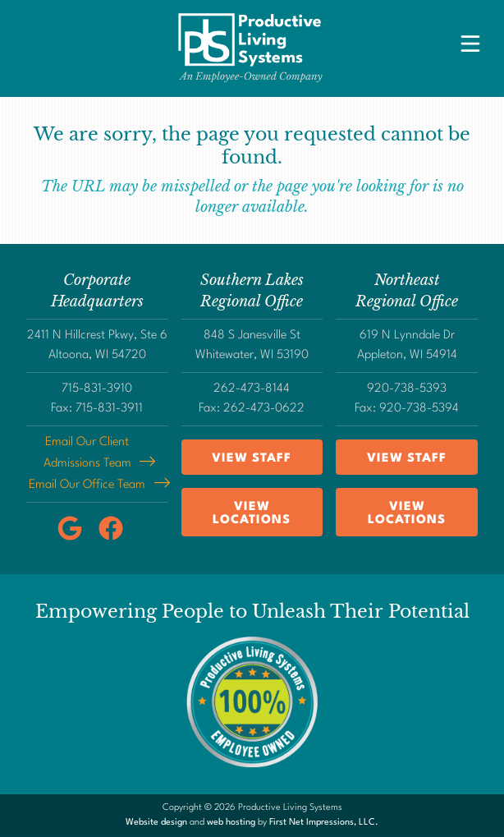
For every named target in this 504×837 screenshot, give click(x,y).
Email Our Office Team (87, 485)
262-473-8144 (252, 389)
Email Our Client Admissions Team (87, 453)
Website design (156, 823)
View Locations (252, 514)
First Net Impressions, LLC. (324, 823)
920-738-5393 (407, 389)
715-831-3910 (97, 389)
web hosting (231, 823)
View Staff (252, 459)
